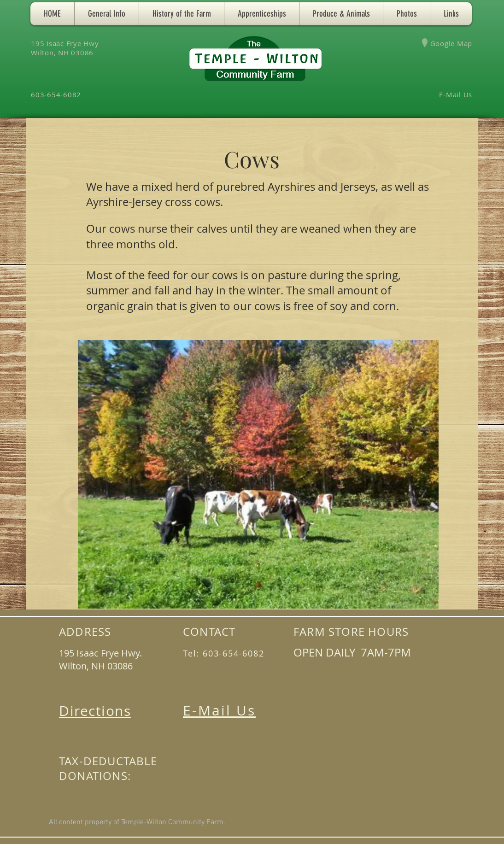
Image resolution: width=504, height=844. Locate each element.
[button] (107, 14)
